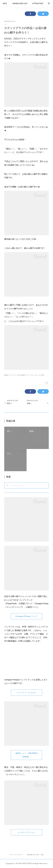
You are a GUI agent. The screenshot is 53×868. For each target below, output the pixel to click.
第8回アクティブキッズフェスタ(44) (33, 375)
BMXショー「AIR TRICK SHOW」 (27, 755)
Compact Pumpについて (27, 616)
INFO (5, 4)
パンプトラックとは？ (27, 693)
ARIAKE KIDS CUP (20, 4)
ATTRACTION (38, 4)
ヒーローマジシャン (27, 832)
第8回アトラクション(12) (12, 375)
